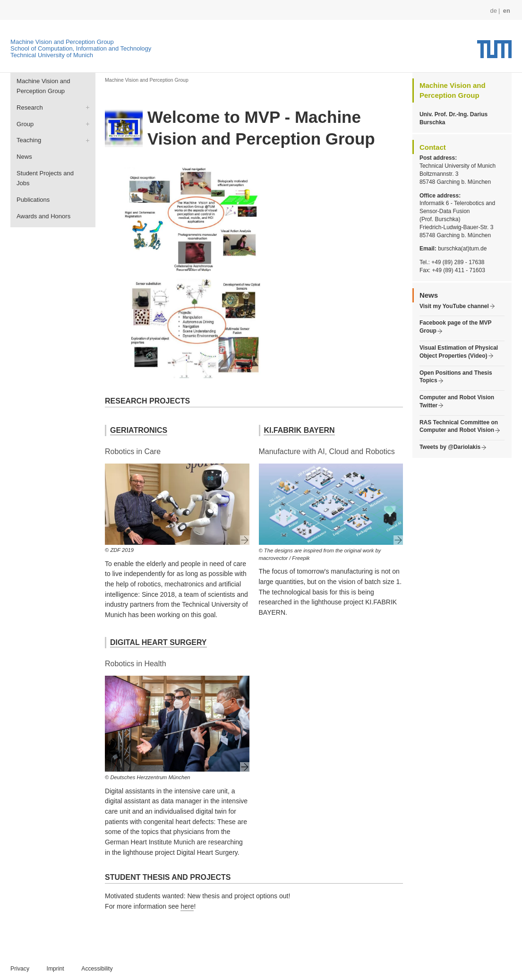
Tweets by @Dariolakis (450, 447)
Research (30, 107)
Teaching (29, 140)
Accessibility (97, 969)
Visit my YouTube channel (454, 306)
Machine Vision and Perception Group (62, 42)
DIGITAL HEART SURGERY (158, 642)
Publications (33, 200)
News (24, 157)
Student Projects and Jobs (45, 178)
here (187, 906)
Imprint (56, 969)
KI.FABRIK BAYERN (299, 430)
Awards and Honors (43, 216)
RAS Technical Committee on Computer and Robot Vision (459, 426)
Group (25, 124)
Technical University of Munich (52, 55)
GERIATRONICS (139, 430)
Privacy (20, 969)
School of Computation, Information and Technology (81, 48)
